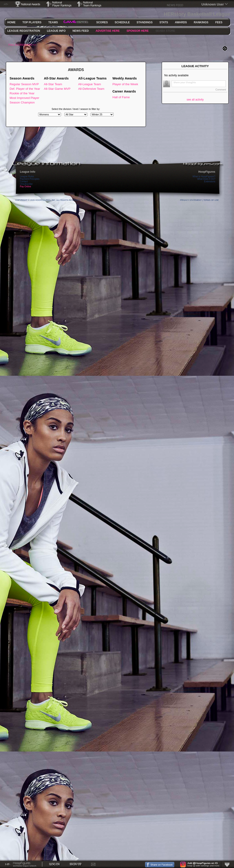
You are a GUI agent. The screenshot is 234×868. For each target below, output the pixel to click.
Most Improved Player (24, 98)
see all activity (195, 100)
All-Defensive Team (91, 89)
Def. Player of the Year (25, 89)
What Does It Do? (206, 179)
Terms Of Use (211, 200)
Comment (221, 90)
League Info (28, 172)
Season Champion (22, 102)
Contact (24, 181)
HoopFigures (207, 172)
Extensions (210, 181)
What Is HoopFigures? (204, 176)
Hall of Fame (121, 97)
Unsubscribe (26, 184)
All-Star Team (53, 84)
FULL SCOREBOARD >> (22, 45)
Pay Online (25, 187)
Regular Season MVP (24, 84)
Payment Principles (30, 179)
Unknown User (213, 4)
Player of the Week (125, 84)
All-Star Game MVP (57, 89)
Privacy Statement (191, 200)
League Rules (27, 176)
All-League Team (90, 84)
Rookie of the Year (22, 93)
